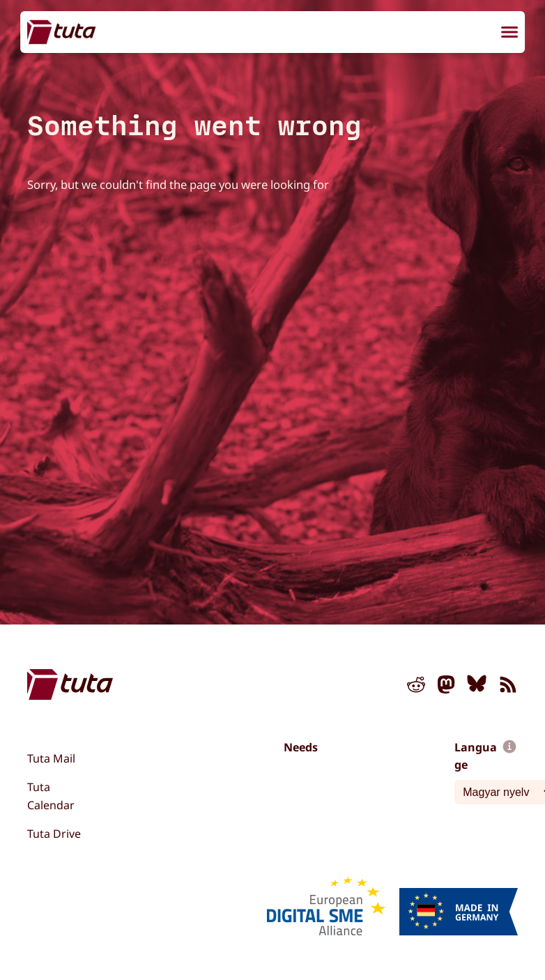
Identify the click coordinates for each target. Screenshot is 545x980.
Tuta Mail (51, 758)
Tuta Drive (54, 834)
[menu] (509, 34)
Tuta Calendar (51, 796)
